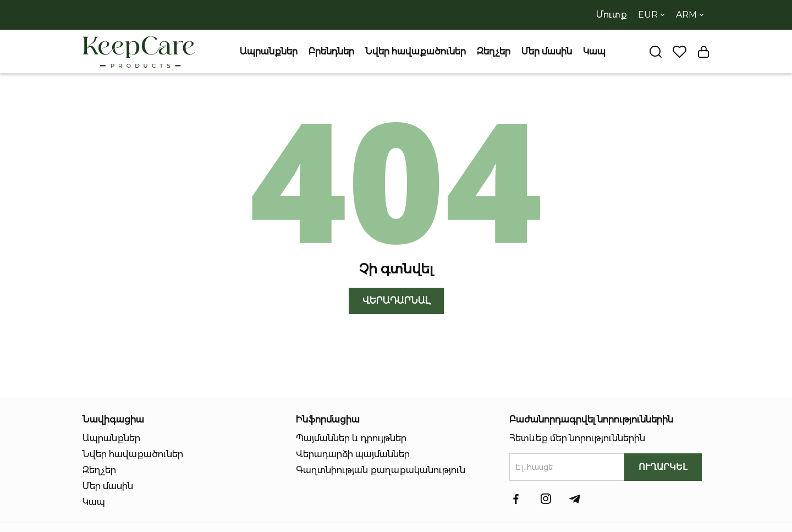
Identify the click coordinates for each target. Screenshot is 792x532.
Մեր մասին (547, 51)
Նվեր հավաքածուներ (416, 51)
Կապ (594, 51)
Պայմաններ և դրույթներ (351, 438)
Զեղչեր (494, 51)
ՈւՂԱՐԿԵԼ (663, 467)
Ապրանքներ (269, 51)
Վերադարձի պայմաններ (353, 454)
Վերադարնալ (396, 301)
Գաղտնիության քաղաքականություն (381, 470)
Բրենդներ (331, 51)
